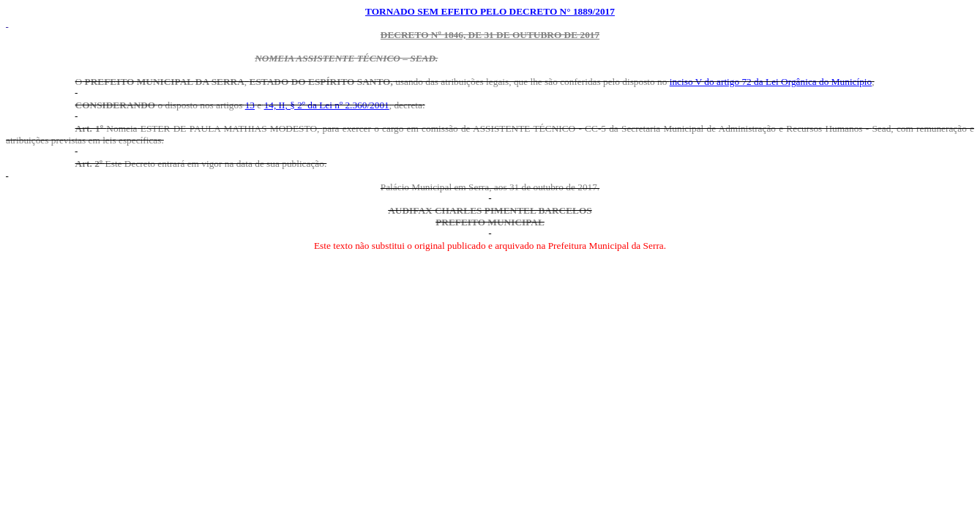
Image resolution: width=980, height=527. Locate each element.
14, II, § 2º (327, 105)
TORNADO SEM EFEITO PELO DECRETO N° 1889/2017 (490, 11)
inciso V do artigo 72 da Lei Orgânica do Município (771, 82)
